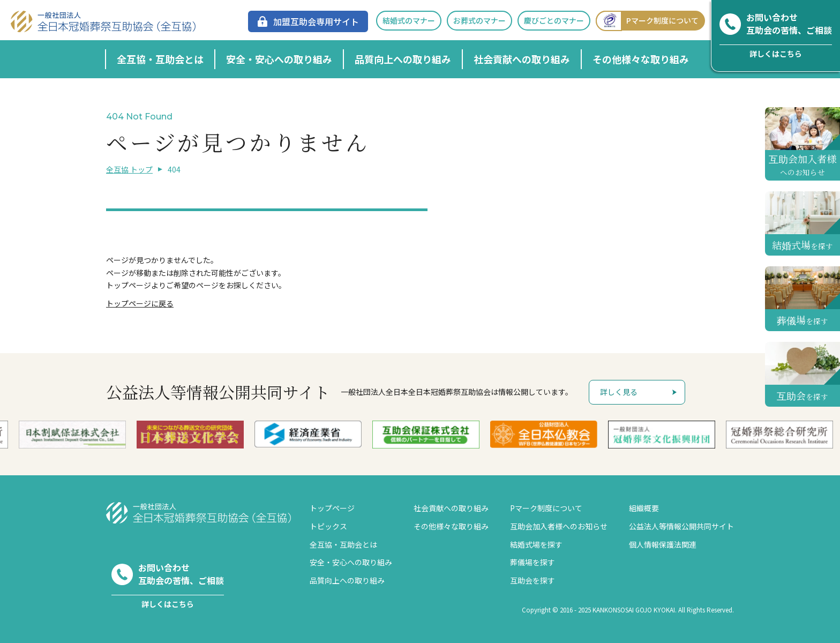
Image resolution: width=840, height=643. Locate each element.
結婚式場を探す (536, 544)
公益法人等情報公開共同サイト (681, 526)
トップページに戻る (140, 303)
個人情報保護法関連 (663, 544)
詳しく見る (619, 392)
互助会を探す (532, 580)
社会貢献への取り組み (522, 59)
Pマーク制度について (647, 21)
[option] (327, 434)
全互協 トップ (129, 169)
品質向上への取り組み (403, 59)
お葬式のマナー (479, 20)
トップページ (332, 508)
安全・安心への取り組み (279, 59)
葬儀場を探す (532, 562)
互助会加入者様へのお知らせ (559, 526)
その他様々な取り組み (641, 59)
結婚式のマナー (409, 20)
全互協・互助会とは (160, 59)
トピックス (328, 526)
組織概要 (644, 508)
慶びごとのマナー (554, 20)
